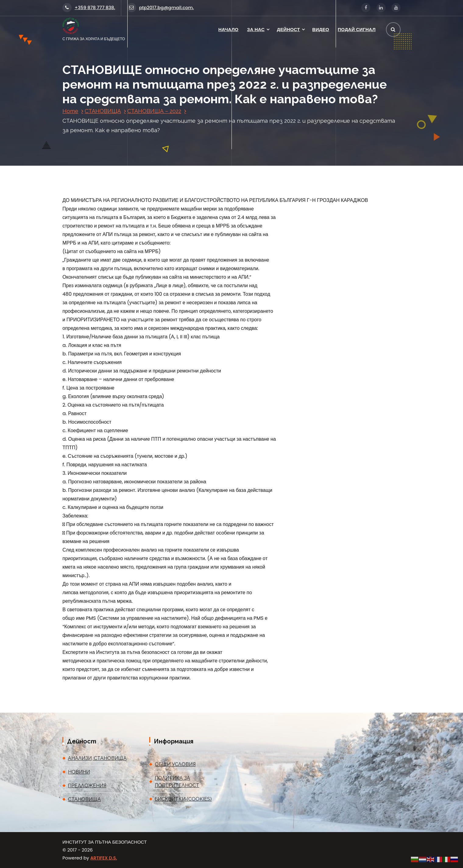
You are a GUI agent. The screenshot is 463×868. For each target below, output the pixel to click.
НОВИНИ (79, 772)
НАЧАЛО (228, 29)
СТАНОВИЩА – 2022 (154, 111)
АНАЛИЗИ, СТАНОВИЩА (97, 758)
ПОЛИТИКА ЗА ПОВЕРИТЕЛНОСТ (177, 782)
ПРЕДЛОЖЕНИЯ (87, 786)
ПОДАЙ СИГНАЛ (357, 29)
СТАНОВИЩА (103, 111)
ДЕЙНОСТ (288, 29)
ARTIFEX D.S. (104, 858)
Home (70, 111)
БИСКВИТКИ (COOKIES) (183, 799)
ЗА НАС (256, 29)
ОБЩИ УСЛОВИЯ (175, 764)
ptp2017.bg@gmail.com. (161, 7)
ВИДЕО (321, 29)
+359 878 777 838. (89, 7)
